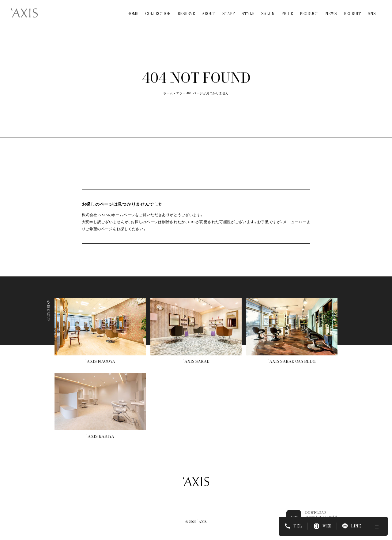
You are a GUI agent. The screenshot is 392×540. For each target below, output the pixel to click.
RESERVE (186, 9)
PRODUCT (309, 9)
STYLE (248, 9)
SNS (372, 9)
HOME (133, 9)
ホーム (168, 93)
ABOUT (209, 9)
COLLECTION (158, 9)
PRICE (287, 9)
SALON (268, 9)
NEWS (331, 9)
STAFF (229, 9)
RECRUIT (352, 9)
